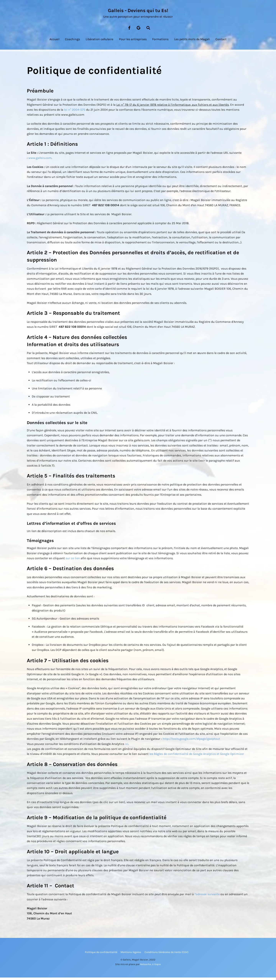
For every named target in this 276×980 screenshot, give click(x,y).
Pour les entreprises (133, 42)
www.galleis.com (40, 160)
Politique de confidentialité (101, 955)
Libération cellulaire (99, 42)
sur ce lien (73, 561)
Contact (221, 42)
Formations (160, 42)
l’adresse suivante (207, 897)
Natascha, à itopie (150, 967)
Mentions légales (131, 955)
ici (127, 746)
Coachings (72, 42)
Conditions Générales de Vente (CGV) (166, 955)
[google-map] (139, 30)
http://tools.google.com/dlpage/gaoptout (191, 741)
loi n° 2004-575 (75, 112)
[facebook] (129, 30)
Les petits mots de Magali (192, 42)
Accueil (54, 42)
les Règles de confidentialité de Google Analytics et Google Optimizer (197, 756)
